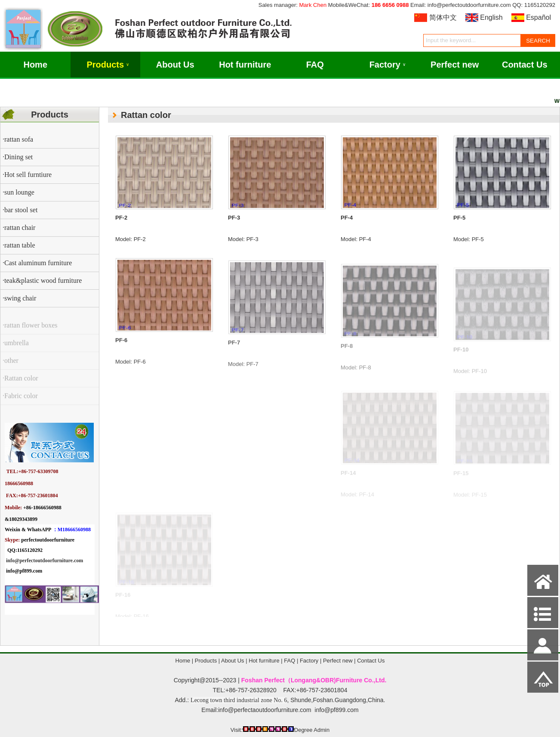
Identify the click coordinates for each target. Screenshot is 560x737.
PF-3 (234, 218)
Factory (388, 65)
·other (11, 366)
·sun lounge (18, 192)
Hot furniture (245, 65)
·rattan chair (19, 228)
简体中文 (443, 17)
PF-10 (461, 354)
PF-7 (234, 349)
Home (35, 65)
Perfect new (455, 65)
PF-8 (347, 352)
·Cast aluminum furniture (37, 263)
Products (108, 65)
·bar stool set (20, 210)
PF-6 (121, 346)
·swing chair (19, 298)
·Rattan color (20, 383)
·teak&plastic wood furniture (42, 280)
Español (538, 17)
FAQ (315, 65)
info (10, 560)
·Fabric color (20, 401)
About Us (175, 65)
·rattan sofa (18, 139)
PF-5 (459, 221)
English (491, 17)
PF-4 (347, 219)
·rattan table (19, 245)
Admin (322, 730)
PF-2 (121, 218)
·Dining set (18, 157)
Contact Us (525, 65)
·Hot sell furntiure (27, 175)
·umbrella (16, 348)
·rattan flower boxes (30, 330)
